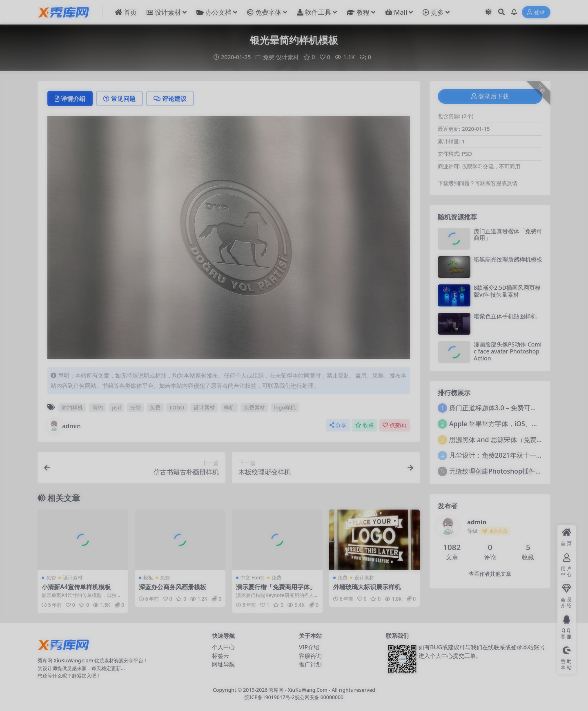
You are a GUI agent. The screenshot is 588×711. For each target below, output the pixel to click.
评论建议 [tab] (170, 98)
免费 (269, 57)
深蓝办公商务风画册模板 (173, 587)
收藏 (364, 425)
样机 (229, 407)
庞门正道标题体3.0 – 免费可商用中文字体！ (513, 408)
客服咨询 (310, 656)
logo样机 (285, 407)
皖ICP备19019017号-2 (270, 697)
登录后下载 (490, 96)
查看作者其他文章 (490, 574)
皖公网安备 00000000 (319, 697)
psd (116, 407)
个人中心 (223, 647)
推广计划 (310, 664)
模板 (148, 578)
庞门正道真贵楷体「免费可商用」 (508, 235)
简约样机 (72, 407)
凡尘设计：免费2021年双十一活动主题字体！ (516, 455)
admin (64, 426)
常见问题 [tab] (119, 98)
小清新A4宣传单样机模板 (76, 587)
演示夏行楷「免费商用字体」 (276, 587)
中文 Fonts (253, 578)
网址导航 (223, 664)
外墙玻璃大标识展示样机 (367, 587)
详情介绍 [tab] (70, 98)
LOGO (177, 407)
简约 (98, 407)
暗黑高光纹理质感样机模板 (508, 259)
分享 (338, 425)
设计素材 (287, 57)
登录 (536, 12)
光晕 (136, 407)
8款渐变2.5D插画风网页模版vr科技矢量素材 (507, 291)
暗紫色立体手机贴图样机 (505, 316)
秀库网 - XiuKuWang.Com (299, 690)
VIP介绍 (309, 647)
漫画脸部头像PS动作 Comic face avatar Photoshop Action (508, 351)
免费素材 (254, 407)
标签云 (220, 656)
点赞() (394, 425)
